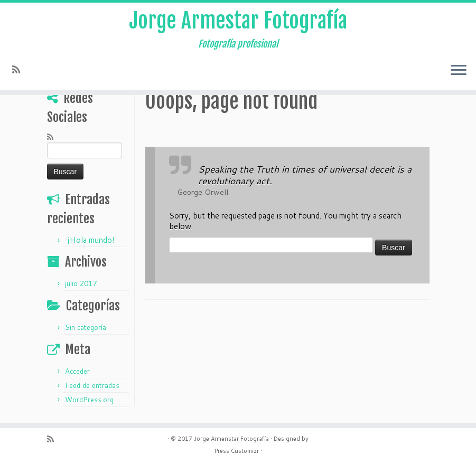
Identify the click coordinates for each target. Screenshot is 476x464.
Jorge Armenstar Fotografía (231, 439)
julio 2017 (81, 283)
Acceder (77, 371)
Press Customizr (237, 451)
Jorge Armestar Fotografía (238, 21)
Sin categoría (86, 327)
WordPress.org (89, 400)
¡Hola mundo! (91, 240)
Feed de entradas (92, 385)
